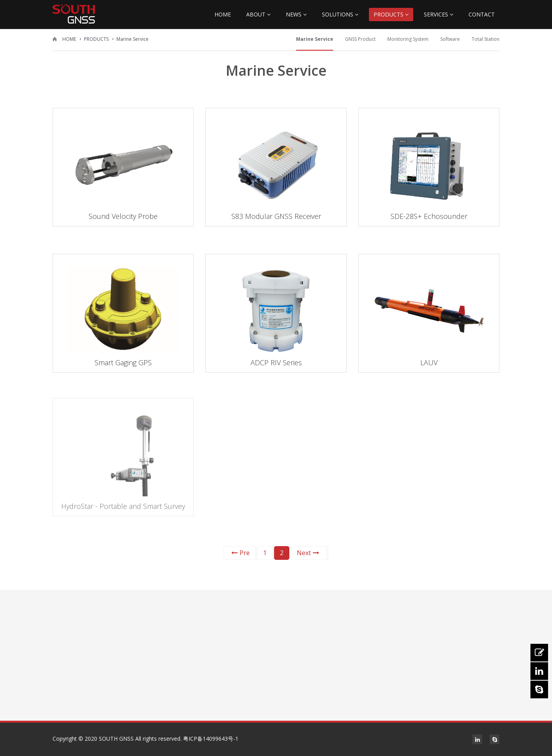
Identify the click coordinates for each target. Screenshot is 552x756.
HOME (223, 14)
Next (308, 553)
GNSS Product (360, 39)
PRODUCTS (391, 14)
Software (450, 39)
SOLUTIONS (340, 14)
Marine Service (133, 39)
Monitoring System (408, 39)
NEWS (296, 14)
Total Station (486, 39)
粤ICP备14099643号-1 (211, 739)
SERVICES (439, 14)
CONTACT (482, 14)
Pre (241, 553)
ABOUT (258, 14)
